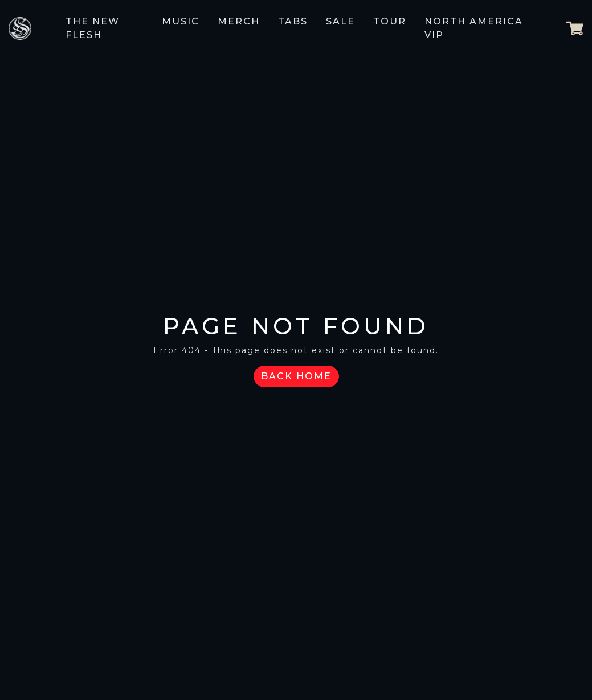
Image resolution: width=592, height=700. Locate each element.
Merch (239, 21)
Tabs (293, 21)
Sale (340, 21)
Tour (390, 21)
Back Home (296, 376)
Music (181, 21)
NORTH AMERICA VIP (474, 28)
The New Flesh (93, 28)
